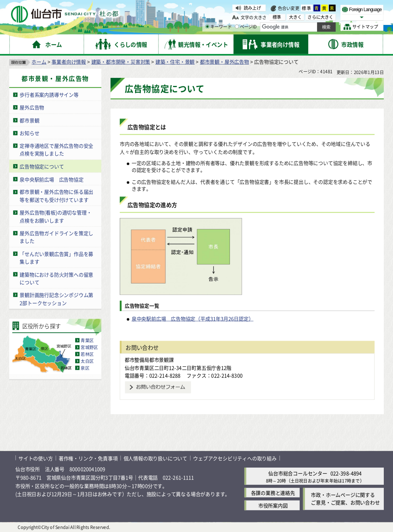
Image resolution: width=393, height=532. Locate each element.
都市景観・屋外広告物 (225, 62)
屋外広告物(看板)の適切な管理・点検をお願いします (55, 216)
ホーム (39, 62)
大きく (296, 17)
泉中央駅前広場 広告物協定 (51, 179)
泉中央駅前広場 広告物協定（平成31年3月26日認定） (193, 319)
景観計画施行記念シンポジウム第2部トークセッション (56, 299)
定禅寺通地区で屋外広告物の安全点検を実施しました (56, 150)
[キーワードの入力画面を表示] (207, 26)
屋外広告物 (32, 107)
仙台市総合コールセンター (298, 473)
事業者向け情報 (69, 62)
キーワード (219, 27)
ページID (246, 27)
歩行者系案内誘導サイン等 (49, 95)
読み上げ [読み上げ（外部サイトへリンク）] (252, 8)
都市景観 (29, 120)
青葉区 (87, 340)
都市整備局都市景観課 (149, 360)
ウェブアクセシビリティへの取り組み (235, 458)
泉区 (85, 368)
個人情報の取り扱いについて (155, 458)
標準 (307, 8)
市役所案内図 (273, 505)
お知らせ (29, 133)
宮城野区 (89, 347)
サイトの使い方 (36, 458)
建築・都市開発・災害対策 (121, 62)
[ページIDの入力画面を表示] (237, 26)
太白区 (87, 361)
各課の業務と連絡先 (273, 493)
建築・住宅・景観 (175, 62)
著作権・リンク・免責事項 (88, 458)
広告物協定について (42, 166)
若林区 (87, 354)
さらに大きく (320, 17)
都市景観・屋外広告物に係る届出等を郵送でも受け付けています (56, 196)
